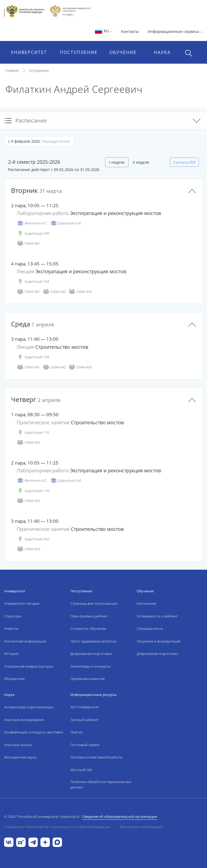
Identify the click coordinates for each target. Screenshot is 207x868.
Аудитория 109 (33, 233)
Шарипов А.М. (66, 223)
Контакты (130, 31)
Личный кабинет (84, 720)
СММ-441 (28, 243)
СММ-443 (80, 292)
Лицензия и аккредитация (158, 641)
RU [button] (103, 31)
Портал (76, 732)
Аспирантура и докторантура (29, 707)
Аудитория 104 (33, 281)
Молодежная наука (20, 757)
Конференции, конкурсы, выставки (33, 732)
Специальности (150, 628)
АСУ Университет (85, 707)
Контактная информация (25, 641)
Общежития (14, 679)
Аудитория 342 (33, 539)
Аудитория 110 (33, 433)
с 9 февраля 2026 (39, 141)
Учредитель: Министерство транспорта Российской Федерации (57, 827)
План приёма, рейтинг (89, 616)
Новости (11, 628)
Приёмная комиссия (87, 679)
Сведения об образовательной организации (120, 816)
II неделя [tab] (141, 162)
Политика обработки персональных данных (101, 784)
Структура (13, 616)
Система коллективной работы (96, 757)
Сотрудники (39, 70)
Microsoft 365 (81, 770)
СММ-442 (54, 292)
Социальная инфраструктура (28, 666)
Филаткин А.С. (32, 223)
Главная (12, 70)
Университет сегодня (22, 603)
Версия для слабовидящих (141, 827)
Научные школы (18, 745)
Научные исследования (24, 720)
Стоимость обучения (88, 628)
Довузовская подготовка (91, 654)
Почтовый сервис (85, 745)
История (11, 654)
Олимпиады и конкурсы (91, 666)
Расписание (146, 603)
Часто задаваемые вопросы (94, 641)
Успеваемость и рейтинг (157, 616)
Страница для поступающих (94, 603)
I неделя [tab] (117, 162)
